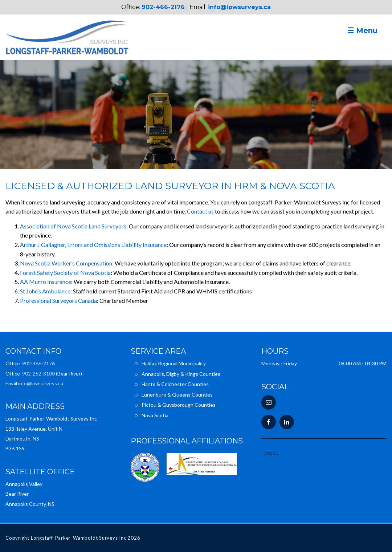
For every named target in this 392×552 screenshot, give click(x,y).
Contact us (200, 211)
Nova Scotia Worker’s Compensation (66, 263)
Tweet (270, 453)
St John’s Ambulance (45, 291)
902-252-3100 (38, 374)
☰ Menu (362, 31)
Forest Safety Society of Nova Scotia (65, 273)
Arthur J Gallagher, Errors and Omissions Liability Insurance (93, 245)
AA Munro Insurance (46, 282)
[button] (269, 402)
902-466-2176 (163, 7)
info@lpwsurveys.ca (239, 7)
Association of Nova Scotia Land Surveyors (73, 226)
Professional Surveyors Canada (58, 301)
